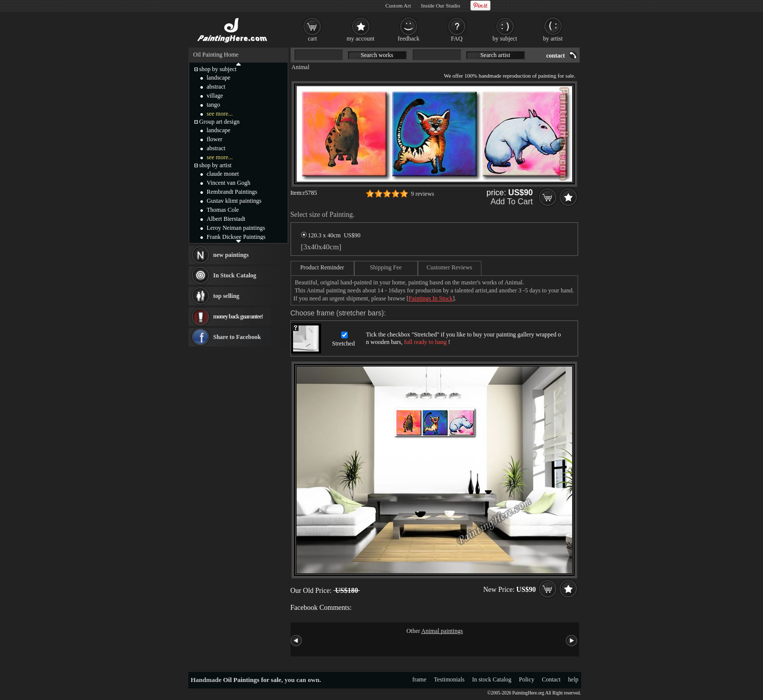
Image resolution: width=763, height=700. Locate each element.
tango (214, 105)
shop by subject (218, 69)
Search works (377, 55)
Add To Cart (512, 202)
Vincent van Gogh (229, 183)
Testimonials (449, 679)
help (573, 679)
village (215, 96)
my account (361, 39)
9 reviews (422, 194)
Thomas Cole (223, 210)
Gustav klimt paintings (234, 201)
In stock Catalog (492, 679)
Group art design (220, 122)
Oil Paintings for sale (252, 680)
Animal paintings (442, 631)
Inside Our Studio (440, 6)
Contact (551, 679)
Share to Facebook (237, 337)
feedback (409, 39)
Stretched (343, 343)
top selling (226, 296)
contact (555, 56)
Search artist (495, 55)
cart (313, 39)
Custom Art (398, 6)
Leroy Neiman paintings (236, 228)
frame (419, 679)
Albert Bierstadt (226, 219)
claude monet (223, 174)
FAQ (457, 39)
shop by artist (216, 165)
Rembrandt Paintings (232, 192)
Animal (301, 67)
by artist (553, 39)
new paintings (231, 255)
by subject (505, 39)
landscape (219, 78)
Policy (527, 679)
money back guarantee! (238, 316)
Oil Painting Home (216, 55)
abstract (216, 87)
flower (215, 139)
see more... (220, 114)
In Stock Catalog (235, 275)
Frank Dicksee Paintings (236, 237)
